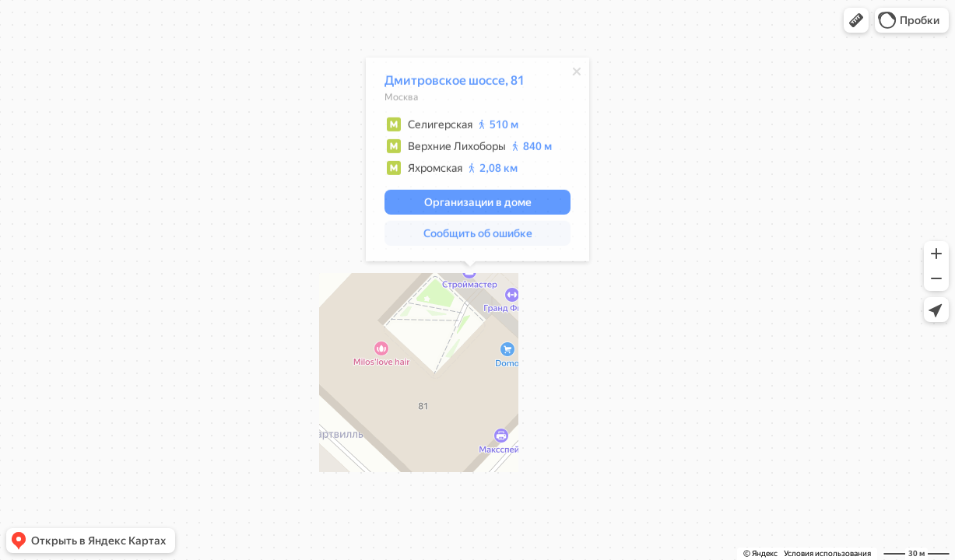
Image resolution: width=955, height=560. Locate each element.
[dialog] (470, 162)
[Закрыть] (569, 74)
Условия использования (827, 553)
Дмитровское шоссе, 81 (447, 83)
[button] (856, 20)
